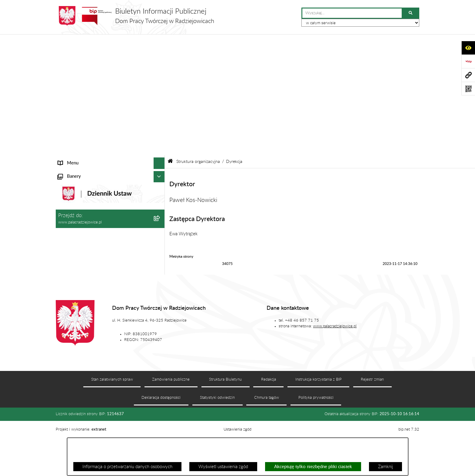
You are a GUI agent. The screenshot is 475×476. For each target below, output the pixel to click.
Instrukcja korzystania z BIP (319, 422)
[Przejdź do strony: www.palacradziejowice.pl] (468, 75)
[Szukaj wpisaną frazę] (411, 13)
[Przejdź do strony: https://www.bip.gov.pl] (468, 61)
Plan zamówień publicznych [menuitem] (85, 171)
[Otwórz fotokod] (468, 89)
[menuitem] (110, 91)
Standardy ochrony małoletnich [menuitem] (88, 223)
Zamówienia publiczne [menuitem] (79, 148)
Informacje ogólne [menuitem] (75, 53)
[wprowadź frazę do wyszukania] (352, 13)
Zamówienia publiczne (171, 422)
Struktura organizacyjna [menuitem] (81, 76)
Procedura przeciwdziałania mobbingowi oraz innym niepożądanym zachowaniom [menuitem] (101, 249)
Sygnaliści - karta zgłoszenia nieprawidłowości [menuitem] (102, 234)
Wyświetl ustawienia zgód (223, 467)
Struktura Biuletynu (225, 422)
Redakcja (269, 422)
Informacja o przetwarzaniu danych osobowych (127, 467)
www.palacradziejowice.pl (335, 369)
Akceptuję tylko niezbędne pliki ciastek (313, 467)
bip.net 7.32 (409, 472)
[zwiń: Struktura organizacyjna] (160, 76)
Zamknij (385, 467)
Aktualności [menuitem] (69, 159)
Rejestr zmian (372, 422)
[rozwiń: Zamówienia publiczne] (160, 148)
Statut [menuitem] (64, 137)
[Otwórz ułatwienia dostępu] (468, 48)
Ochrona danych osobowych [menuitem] (86, 182)
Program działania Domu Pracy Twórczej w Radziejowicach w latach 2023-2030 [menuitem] (99, 208)
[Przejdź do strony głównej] (135, 16)
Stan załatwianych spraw (112, 422)
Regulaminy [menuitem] (69, 193)
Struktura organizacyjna (198, 41)
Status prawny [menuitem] (72, 64)
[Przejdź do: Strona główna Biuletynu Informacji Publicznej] (170, 40)
